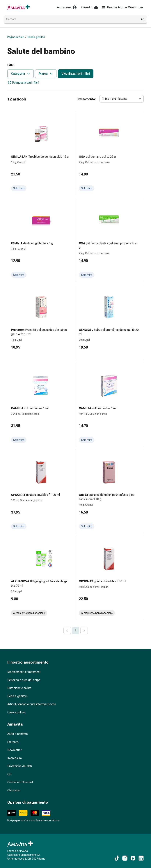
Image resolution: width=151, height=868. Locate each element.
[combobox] (70, 19)
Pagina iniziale (16, 37)
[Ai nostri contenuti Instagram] (125, 858)
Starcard (13, 742)
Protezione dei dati (20, 766)
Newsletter (14, 750)
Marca (46, 74)
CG (9, 774)
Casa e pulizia (16, 712)
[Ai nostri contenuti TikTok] (117, 858)
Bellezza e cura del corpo (24, 680)
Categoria (21, 74)
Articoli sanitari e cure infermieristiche (32, 704)
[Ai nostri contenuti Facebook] (133, 858)
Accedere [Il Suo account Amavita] (67, 7)
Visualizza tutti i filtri (76, 74)
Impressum (15, 758)
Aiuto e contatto (18, 734)
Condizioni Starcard (20, 782)
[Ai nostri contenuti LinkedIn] (141, 858)
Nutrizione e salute (19, 688)
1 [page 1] (76, 631)
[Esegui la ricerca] (143, 19)
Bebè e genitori (36, 37)
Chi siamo (14, 790)
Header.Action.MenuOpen (122, 7)
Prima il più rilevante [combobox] (115, 99)
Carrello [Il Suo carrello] (90, 7)
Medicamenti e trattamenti (24, 672)
